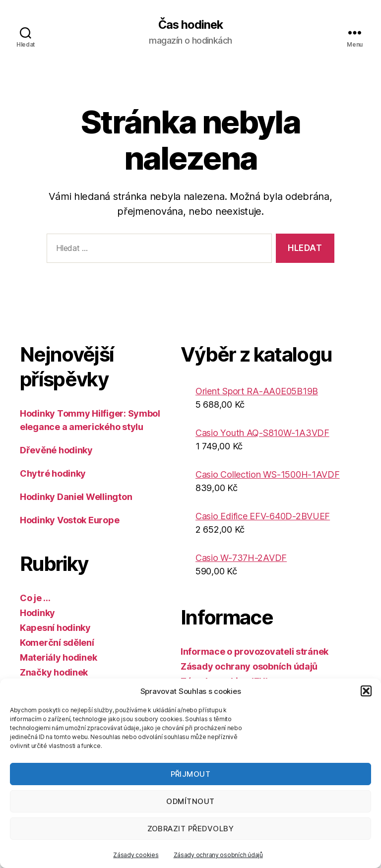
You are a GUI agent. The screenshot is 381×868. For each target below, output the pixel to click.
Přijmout (191, 774)
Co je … (35, 598)
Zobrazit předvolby (191, 829)
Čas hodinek (190, 25)
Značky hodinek (54, 672)
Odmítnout (190, 801)
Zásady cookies (136, 855)
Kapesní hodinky (55, 628)
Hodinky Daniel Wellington (76, 497)
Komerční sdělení (57, 643)
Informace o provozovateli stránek (254, 651)
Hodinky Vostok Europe (69, 520)
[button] (366, 691)
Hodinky (37, 613)
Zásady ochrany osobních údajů (218, 855)
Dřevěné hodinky (56, 450)
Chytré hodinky (53, 473)
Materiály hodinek (58, 657)
